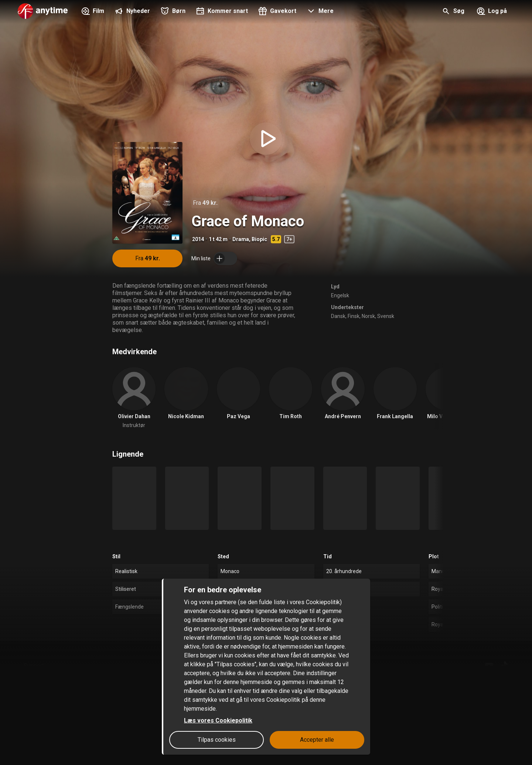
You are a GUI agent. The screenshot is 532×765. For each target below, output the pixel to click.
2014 (198, 239)
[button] (319, 12)
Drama (241, 239)
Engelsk (340, 295)
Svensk (386, 316)
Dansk (338, 316)
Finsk (354, 316)
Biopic (259, 239)
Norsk (368, 316)
